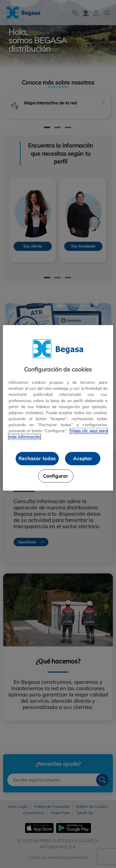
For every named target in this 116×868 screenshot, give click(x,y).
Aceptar (83, 459)
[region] (58, 408)
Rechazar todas (37, 459)
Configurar (56, 476)
